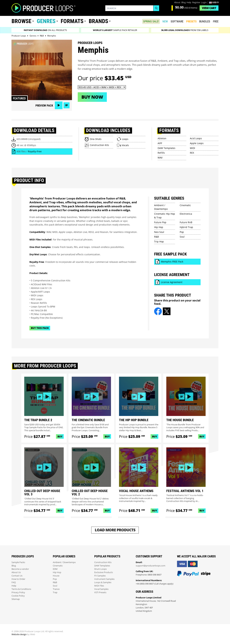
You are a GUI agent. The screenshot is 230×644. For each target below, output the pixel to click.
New (165, 21)
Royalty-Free (35, 151)
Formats (72, 21)
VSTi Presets (100, 592)
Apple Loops (197, 143)
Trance (56, 589)
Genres (46, 21)
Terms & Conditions (21, 589)
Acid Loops (196, 138)
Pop (182, 232)
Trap (55, 592)
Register (196, 2)
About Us (16, 572)
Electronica (186, 214)
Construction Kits (103, 562)
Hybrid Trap (186, 227)
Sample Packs (18, 562)
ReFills (161, 153)
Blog (184, 2)
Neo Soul (159, 232)
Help (189, 2)
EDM (55, 569)
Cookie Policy (18, 596)
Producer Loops (90, 43)
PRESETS (191, 21)
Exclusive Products (104, 572)
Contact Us (17, 576)
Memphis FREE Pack (172, 262)
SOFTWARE (177, 21)
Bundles (205, 21)
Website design (19, 634)
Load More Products (115, 530)
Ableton (162, 138)
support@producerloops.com (151, 566)
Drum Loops (100, 569)
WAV (160, 158)
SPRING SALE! (151, 21)
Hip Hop (159, 227)
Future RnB (186, 222)
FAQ (14, 582)
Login (204, 2)
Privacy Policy (18, 592)
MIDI (192, 148)
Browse (21, 21)
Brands (98, 21)
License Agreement (172, 282)
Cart (209, 8)
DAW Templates (166, 148)
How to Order (18, 579)
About (177, 2)
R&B (156, 237)
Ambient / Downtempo (64, 562)
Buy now (92, 97)
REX (192, 153)
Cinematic (185, 205)
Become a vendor (20, 569)
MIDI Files (99, 586)
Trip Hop (159, 241)
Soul (182, 237)
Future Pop (160, 222)
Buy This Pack (40, 328)
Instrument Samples (104, 579)
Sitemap (16, 599)
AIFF (160, 143)
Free (216, 21)
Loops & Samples (103, 582)
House (56, 576)
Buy (60, 436)
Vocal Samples (101, 589)
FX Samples (100, 576)
